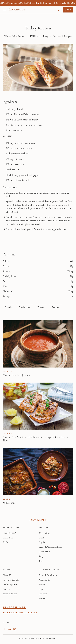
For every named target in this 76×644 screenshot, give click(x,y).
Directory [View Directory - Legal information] (43, 594)
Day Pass (42, 542)
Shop (41, 556)
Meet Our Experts (11, 580)
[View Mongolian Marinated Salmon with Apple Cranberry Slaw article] (38, 406)
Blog (41, 561)
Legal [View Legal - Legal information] (41, 589)
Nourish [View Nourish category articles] (7, 371)
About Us (7, 575)
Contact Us (8, 538)
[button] (59, 10)
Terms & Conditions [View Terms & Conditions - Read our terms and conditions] (48, 575)
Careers (6, 589)
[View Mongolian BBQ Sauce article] (38, 344)
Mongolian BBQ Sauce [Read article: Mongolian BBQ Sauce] (17, 375)
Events (42, 538)
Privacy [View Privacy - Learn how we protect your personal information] (42, 584)
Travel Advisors (10, 594)
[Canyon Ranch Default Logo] (17, 10)
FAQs (5, 542)
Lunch (8, 307)
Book (68, 10)
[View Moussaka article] (38, 472)
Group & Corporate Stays (50, 547)
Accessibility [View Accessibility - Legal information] (44, 580)
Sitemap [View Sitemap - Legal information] (42, 598)
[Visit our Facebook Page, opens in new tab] (4, 629)
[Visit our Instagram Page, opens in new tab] (15, 629)
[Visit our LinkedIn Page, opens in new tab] (9, 629)
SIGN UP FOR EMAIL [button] (14, 607)
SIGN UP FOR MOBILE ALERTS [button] (20, 612)
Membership (44, 552)
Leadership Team (10, 584)
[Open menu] (4, 10)
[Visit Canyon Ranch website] (38, 520)
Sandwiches (25, 307)
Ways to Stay (44, 533)
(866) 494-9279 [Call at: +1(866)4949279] (10, 533)
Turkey (41, 307)
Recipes (55, 307)
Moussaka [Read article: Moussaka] (9, 503)
